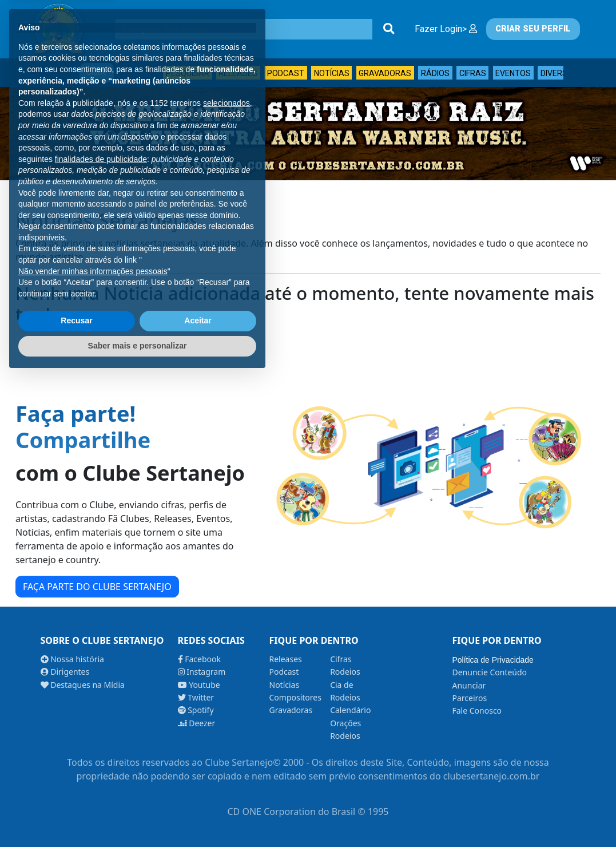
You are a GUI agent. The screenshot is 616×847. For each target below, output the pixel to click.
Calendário (350, 710)
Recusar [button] (76, 791)
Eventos (513, 73)
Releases (238, 73)
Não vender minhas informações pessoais (93, 741)
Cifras (473, 73)
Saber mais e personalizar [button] (138, 816)
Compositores (295, 697)
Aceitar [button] (198, 791)
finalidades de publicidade (101, 629)
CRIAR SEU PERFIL (533, 29)
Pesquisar (188, 73)
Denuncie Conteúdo (489, 672)
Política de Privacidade (492, 660)
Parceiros (469, 698)
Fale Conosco (477, 711)
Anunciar (469, 685)
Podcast (286, 73)
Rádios (435, 73)
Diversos (559, 73)
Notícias (332, 73)
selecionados (226, 573)
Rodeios (345, 672)
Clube (97, 72)
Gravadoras (385, 73)
